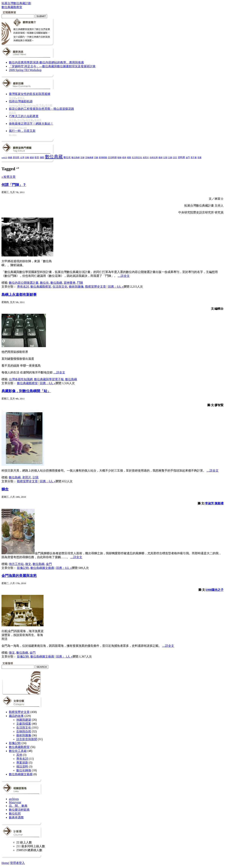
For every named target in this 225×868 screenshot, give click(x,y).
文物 (82, 157)
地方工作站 (16, 564)
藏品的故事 (16, 716)
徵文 (28, 564)
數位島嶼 (76, 157)
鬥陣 (80, 283)
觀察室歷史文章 (96, 287)
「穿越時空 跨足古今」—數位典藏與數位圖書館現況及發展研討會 (52, 66)
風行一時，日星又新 (22, 131)
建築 (32, 157)
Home (5, 863)
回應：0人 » (116, 287)
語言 (175, 157)
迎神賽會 (70, 283)
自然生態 (154, 157)
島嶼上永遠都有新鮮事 (19, 295)
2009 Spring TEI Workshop (25, 70)
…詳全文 (124, 276)
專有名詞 (23, 287)
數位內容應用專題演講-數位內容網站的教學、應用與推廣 (46, 62)
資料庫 (181, 157)
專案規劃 (22, 763)
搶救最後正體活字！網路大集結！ (31, 124)
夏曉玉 (21, 98)
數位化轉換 (24, 770)
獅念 (5, 489)
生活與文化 (137, 157)
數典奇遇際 (16, 817)
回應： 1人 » (64, 657)
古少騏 (12, 98)
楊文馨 (22, 105)
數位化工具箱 (18, 751)
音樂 (199, 157)
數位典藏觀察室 (41, 287)
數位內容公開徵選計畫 (24, 283)
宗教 (27, 157)
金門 (188, 157)
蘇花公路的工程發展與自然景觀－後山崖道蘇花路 (41, 109)
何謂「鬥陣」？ (14, 185)
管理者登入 (17, 863)
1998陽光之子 (215, 590)
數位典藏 (54, 157)
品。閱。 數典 (18, 806)
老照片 (146, 157)
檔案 (129, 157)
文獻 (96, 157)
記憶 (165, 157)
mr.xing (13, 135)
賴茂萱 (12, 113)
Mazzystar (15, 802)
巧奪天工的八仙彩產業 (24, 116)
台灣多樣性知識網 (21, 379)
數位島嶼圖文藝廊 (42, 568)
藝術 (161, 157)
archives (14, 799)
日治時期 (112, 158)
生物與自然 (24, 731)
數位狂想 (15, 814)
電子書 (194, 158)
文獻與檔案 (24, 724)
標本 (124, 157)
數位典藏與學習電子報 (49, 379)
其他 (19, 755)
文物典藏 (89, 157)
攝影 (42, 158)
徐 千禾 (40, 105)
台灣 (22, 157)
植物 (119, 157)
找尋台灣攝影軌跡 (21, 101)
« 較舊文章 (9, 177)
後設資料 (22, 766)
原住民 (16, 157)
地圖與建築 (24, 720)
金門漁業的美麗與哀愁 (19, 576)
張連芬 (38, 120)
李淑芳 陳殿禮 (214, 503)
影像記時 (23, 568)
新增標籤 (103, 158)
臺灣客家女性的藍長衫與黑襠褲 (30, 94)
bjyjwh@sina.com (18, 127)
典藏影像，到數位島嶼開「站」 (26, 391)
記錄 (170, 157)
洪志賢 (21, 120)
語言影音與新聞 (27, 739)
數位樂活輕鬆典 (19, 810)
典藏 (10, 157)
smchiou (31, 105)
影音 (37, 157)
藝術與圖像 (76, 287)
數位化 (67, 157)
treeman (13, 105)
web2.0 (4, 158)
